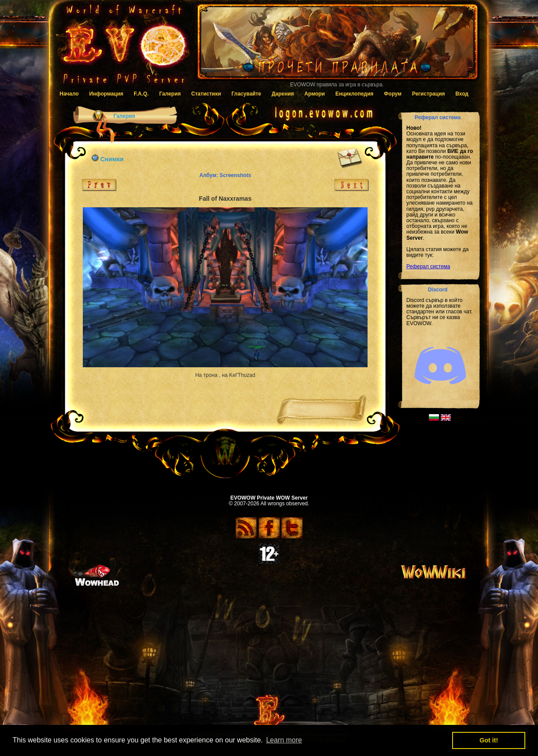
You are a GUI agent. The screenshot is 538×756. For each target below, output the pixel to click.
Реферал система (428, 266)
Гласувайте (246, 94)
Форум (393, 94)
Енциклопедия (354, 94)
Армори (315, 94)
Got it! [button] (489, 740)
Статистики (206, 94)
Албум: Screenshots (225, 175)
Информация (106, 94)
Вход (462, 94)
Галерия (170, 94)
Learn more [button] (284, 740)
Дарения (283, 94)
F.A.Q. (141, 94)
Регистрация (428, 94)
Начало (69, 94)
